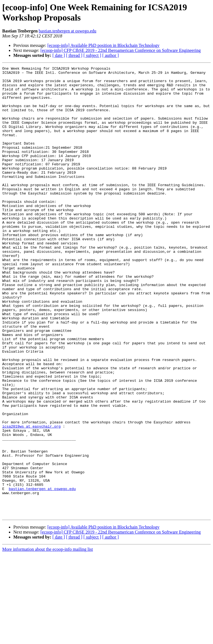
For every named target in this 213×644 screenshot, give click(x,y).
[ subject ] (92, 55)
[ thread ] (74, 55)
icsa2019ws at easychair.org (31, 499)
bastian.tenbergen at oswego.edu (68, 31)
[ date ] (59, 55)
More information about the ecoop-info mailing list (48, 639)
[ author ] (111, 55)
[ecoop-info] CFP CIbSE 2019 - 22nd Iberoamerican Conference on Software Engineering (121, 50)
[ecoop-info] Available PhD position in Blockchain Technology (103, 45)
